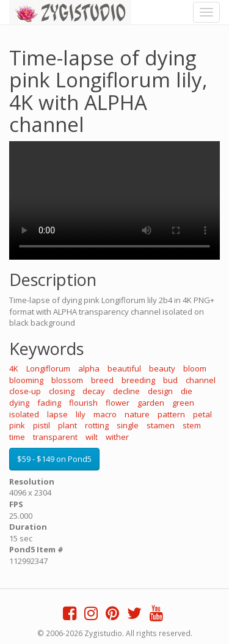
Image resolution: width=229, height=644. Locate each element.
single (128, 425)
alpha (89, 368)
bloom (195, 368)
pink (17, 425)
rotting (97, 425)
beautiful (124, 368)
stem (192, 425)
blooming (26, 380)
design (160, 391)
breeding (138, 380)
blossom (67, 380)
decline (126, 391)
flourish (83, 403)
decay (94, 391)
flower (118, 403)
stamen (161, 425)
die (187, 391)
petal (202, 414)
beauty (162, 368)
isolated (24, 414)
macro (105, 414)
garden (151, 403)
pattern (171, 414)
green (183, 403)
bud (170, 380)
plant (67, 425)
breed (102, 380)
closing (62, 391)
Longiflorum (48, 368)
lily (81, 414)
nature (137, 414)
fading (49, 403)
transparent (55, 437)
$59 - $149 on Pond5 (54, 459)
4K (14, 368)
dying (19, 403)
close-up (25, 391)
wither (117, 437)
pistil (42, 425)
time (17, 437)
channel (201, 380)
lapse (57, 414)
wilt (92, 437)
